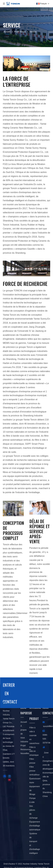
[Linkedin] (9, 776)
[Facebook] (5, 776)
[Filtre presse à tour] (13, 508)
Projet (23, 746)
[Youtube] (9, 780)
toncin (46, 726)
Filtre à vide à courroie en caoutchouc (34, 735)
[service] (26, 63)
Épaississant (35, 779)
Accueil (24, 722)
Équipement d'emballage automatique (35, 826)
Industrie (24, 742)
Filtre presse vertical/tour (34, 771)
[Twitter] (5, 780)
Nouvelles (25, 753)
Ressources (26, 749)
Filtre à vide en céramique (34, 751)
